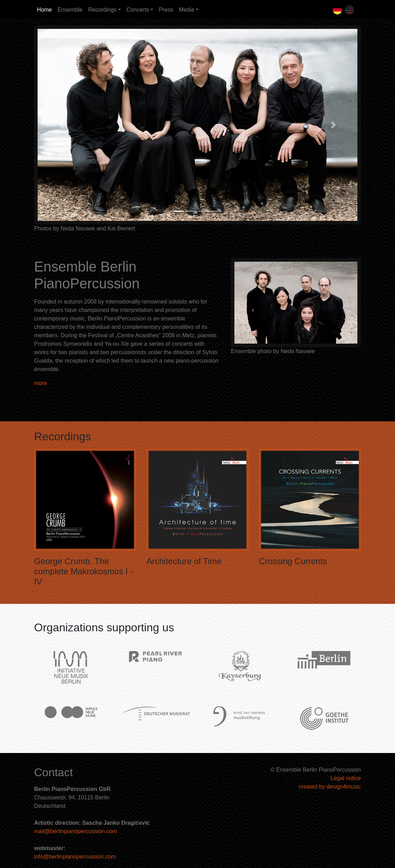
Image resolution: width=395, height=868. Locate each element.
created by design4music (330, 787)
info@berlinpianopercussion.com (75, 857)
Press (166, 10)
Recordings (102, 10)
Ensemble (70, 10)
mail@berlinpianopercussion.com (76, 831)
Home (44, 10)
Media (187, 10)
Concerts (138, 10)
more (40, 383)
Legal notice (346, 778)
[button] (62, 125)
